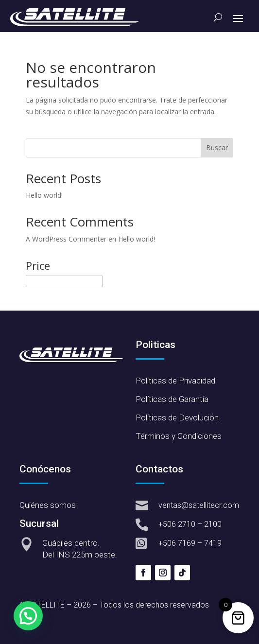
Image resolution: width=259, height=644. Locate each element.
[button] (28, 616)
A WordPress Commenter (66, 239)
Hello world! (44, 195)
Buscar (217, 148)
